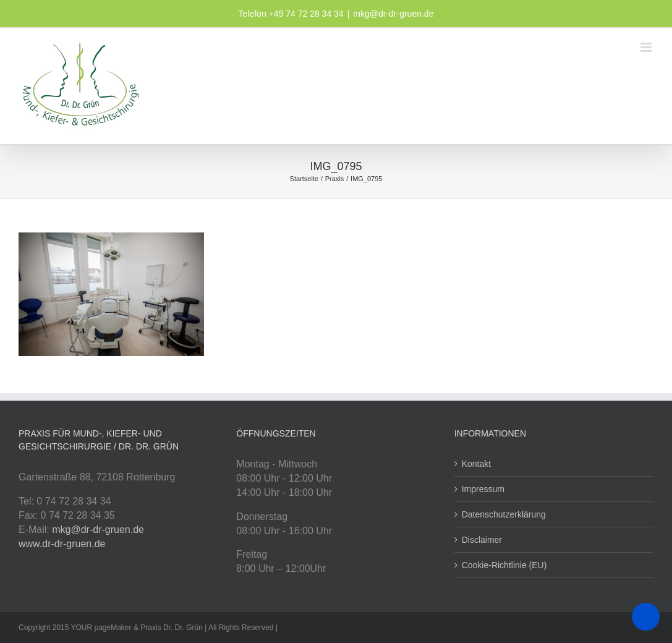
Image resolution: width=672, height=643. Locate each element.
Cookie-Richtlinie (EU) (504, 565)
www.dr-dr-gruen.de (62, 544)
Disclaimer (482, 540)
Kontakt (476, 464)
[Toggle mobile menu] (647, 47)
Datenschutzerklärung (504, 514)
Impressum (483, 489)
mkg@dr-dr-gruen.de (393, 14)
